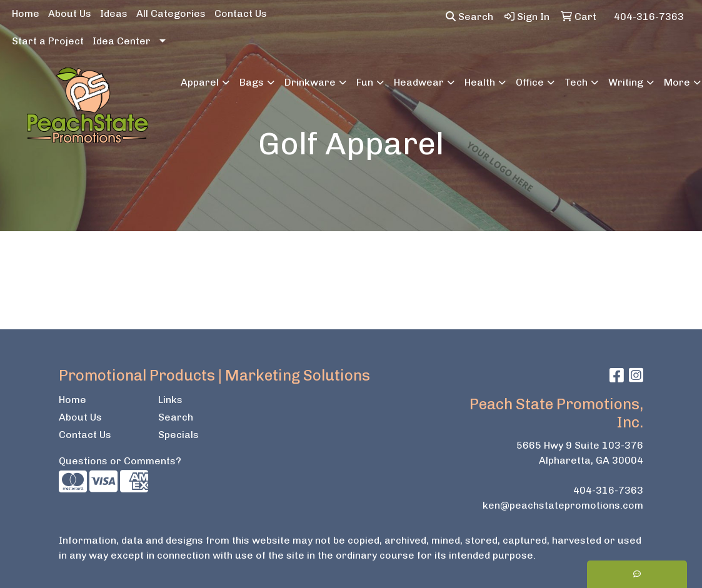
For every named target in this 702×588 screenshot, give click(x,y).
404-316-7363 (608, 490)
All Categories (171, 13)
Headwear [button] (419, 82)
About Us (70, 13)
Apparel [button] (200, 82)
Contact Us (241, 13)
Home (26, 13)
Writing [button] (626, 82)
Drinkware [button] (310, 82)
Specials (178, 435)
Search (469, 17)
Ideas (114, 13)
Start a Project (48, 41)
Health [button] (480, 82)
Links (170, 400)
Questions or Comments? (120, 461)
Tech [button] (576, 82)
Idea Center (122, 41)
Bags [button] (252, 82)
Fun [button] (365, 82)
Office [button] (530, 82)
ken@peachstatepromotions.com (563, 505)
